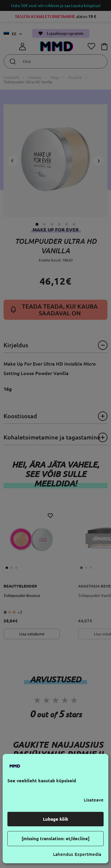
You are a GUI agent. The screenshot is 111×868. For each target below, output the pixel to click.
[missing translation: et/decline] (56, 839)
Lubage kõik (56, 819)
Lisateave (94, 800)
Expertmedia (88, 854)
